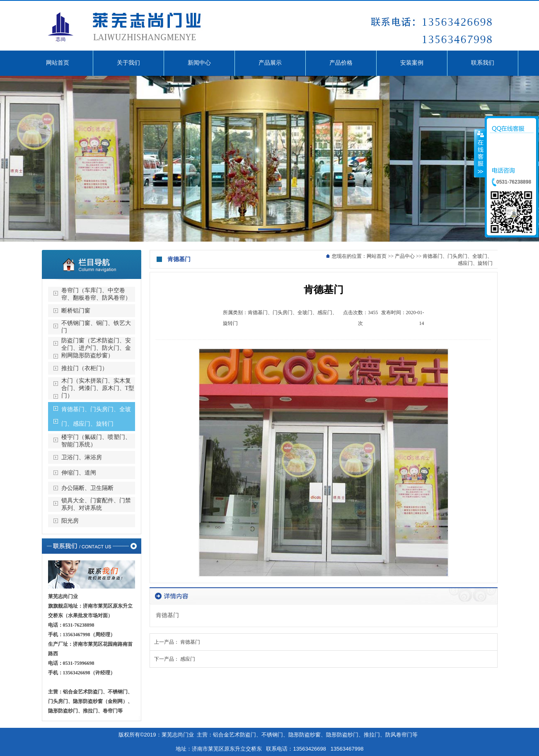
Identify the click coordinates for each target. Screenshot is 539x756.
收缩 (480, 153)
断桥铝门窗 (76, 311)
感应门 (188, 659)
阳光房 (70, 521)
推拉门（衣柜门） (85, 368)
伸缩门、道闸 (79, 473)
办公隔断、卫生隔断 (87, 488)
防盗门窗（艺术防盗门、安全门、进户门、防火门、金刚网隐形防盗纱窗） (96, 348)
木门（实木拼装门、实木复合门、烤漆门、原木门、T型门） (98, 388)
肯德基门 (190, 642)
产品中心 (405, 256)
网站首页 (377, 256)
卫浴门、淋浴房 (82, 457)
